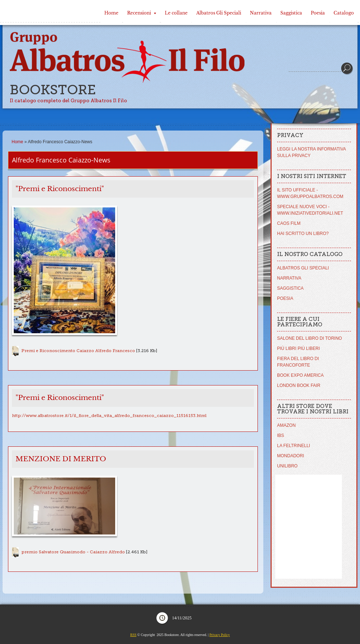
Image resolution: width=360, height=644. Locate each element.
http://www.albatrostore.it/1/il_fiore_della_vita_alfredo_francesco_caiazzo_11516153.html (109, 416)
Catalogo (344, 13)
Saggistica (291, 13)
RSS (133, 635)
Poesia (318, 13)
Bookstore (53, 90)
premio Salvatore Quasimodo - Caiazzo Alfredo (73, 552)
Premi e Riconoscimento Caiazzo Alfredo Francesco (78, 351)
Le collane (176, 13)
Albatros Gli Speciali (219, 13)
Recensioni (142, 13)
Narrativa (261, 13)
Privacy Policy (219, 635)
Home (111, 13)
